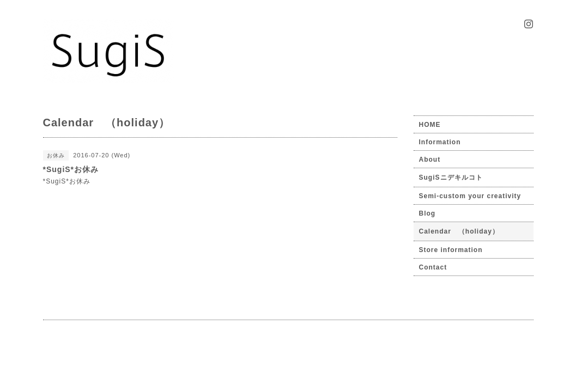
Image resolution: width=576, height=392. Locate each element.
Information (440, 142)
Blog (428, 213)
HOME (430, 125)
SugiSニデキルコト (451, 177)
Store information (451, 250)
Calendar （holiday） (459, 231)
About (430, 160)
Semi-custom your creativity (470, 196)
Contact (433, 267)
